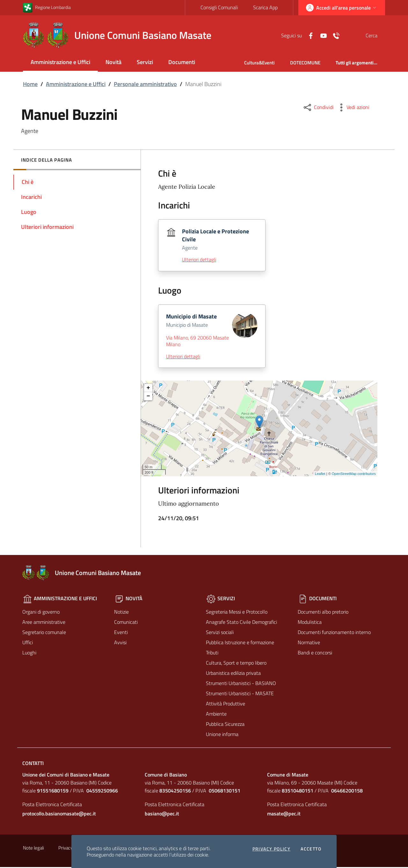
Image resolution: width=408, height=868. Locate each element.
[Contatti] (321, 35)
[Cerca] (377, 35)
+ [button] (148, 389)
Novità (113, 62)
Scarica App (265, 7)
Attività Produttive (226, 704)
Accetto (311, 849)
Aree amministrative (44, 623)
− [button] (148, 397)
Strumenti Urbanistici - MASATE (240, 694)
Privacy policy (272, 849)
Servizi (145, 62)
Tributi (212, 653)
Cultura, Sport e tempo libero (236, 664)
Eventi (121, 633)
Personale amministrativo (145, 84)
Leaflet (320, 475)
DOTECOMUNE (305, 63)
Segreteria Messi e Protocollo (237, 613)
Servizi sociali (220, 633)
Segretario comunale (44, 633)
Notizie (121, 613)
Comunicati (126, 623)
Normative (309, 643)
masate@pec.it (284, 814)
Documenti (182, 62)
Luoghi (29, 653)
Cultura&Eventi (259, 63)
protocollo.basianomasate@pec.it (59, 814)
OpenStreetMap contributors (354, 475)
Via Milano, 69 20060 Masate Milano (197, 342)
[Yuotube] (308, 35)
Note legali (33, 849)
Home (30, 84)
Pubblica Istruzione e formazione (240, 643)
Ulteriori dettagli (199, 260)
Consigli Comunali (219, 7)
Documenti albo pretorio (323, 613)
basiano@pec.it (162, 814)
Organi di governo (41, 613)
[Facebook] (295, 35)
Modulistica (310, 623)
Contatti (33, 764)
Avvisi (120, 643)
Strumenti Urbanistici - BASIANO (241, 684)
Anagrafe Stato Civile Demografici (241, 623)
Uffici (28, 643)
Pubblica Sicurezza (225, 725)
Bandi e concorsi (315, 653)
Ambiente (216, 715)
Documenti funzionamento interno (334, 633)
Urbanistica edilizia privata (233, 674)
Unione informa (222, 735)
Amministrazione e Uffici (60, 62)
